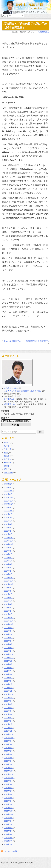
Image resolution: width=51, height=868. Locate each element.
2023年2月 (8, 611)
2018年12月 (9, 771)
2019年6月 (8, 751)
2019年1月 (8, 768)
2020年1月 (8, 728)
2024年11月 (9, 541)
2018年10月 (9, 778)
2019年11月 (9, 734)
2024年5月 (8, 561)
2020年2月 (8, 724)
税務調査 (41, 32)
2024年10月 (9, 544)
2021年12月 (9, 654)
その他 (7, 443)
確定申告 (8, 459)
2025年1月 (8, 534)
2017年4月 (8, 834)
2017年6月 (8, 828)
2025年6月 (8, 517)
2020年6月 (8, 711)
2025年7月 (8, 514)
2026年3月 (8, 488)
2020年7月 (8, 708)
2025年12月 (9, 497)
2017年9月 (8, 818)
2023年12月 (9, 578)
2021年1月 (8, 688)
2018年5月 (8, 794)
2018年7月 (8, 788)
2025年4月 (8, 524)
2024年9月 (8, 548)
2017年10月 (9, 814)
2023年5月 (8, 601)
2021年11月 (9, 658)
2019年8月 (8, 744)
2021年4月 (8, 681)
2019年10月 (9, 738)
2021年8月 (8, 668)
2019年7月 (8, 748)
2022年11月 (9, 621)
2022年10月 (9, 624)
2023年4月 (8, 604)
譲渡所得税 (8, 473)
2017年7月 (8, 824)
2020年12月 (9, 691)
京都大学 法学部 (11, 388)
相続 (6, 453)
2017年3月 (8, 838)
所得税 (7, 446)
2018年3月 (8, 801)
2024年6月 (8, 558)
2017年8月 (8, 821)
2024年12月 (9, 538)
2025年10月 (9, 504)
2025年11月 (9, 501)
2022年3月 (8, 648)
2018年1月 (8, 808)
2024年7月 (8, 554)
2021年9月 (8, 664)
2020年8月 (8, 704)
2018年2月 (8, 804)
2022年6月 (8, 638)
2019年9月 (8, 741)
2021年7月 (8, 671)
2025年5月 (8, 521)
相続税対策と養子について (38, 341)
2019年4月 (8, 758)
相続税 (7, 456)
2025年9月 (8, 508)
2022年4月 (8, 644)
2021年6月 (8, 674)
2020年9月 (8, 701)
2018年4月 (8, 798)
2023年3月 (8, 608)
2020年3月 (8, 721)
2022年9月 (8, 628)
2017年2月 (8, 841)
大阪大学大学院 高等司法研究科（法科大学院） (23, 391)
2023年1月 (8, 614)
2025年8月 (8, 511)
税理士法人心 (9, 404)
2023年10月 (9, 584)
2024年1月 (8, 574)
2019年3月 (8, 761)
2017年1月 (8, 844)
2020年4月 (8, 718)
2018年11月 (9, 774)
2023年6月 (8, 598)
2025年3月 (8, 528)
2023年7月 (8, 594)
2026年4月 (8, 484)
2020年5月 (8, 714)
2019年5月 (8, 754)
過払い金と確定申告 (12, 341)
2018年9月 (8, 781)
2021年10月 (9, 661)
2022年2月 (8, 651)
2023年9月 (8, 588)
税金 (47, 32)
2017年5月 (8, 831)
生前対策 (8, 449)
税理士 (7, 466)
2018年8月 (8, 784)
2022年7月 (8, 634)
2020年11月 (9, 694)
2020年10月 (9, 698)
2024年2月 (8, 571)
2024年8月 (8, 551)
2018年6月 (8, 791)
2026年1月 (8, 494)
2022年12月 (9, 618)
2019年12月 (9, 731)
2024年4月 (8, 564)
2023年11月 (9, 581)
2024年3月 (8, 568)
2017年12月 (9, 811)
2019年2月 (8, 764)
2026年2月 (8, 491)
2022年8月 (8, 631)
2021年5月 (8, 678)
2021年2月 (8, 684)
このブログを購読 (11, 851)
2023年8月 (8, 591)
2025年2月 (8, 531)
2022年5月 (8, 641)
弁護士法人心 (9, 399)
